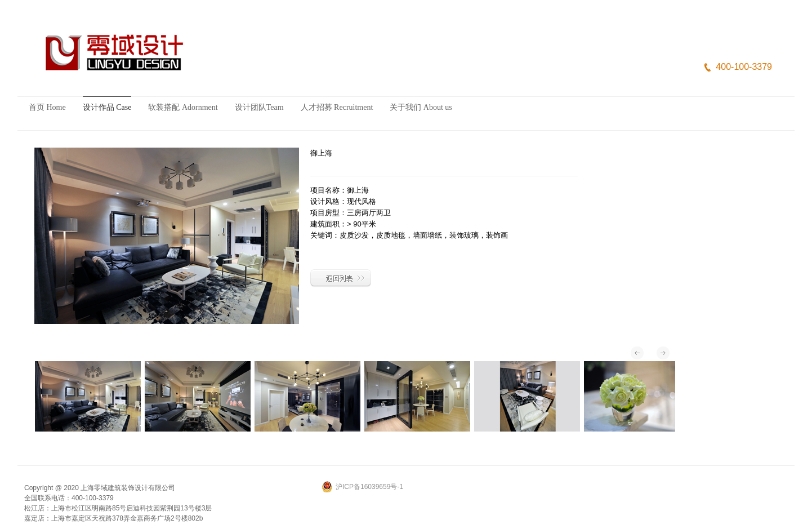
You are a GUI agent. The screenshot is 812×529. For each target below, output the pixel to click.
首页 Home (47, 107)
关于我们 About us (421, 107)
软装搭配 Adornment (183, 107)
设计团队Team (259, 107)
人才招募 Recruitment (337, 107)
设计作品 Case (107, 107)
